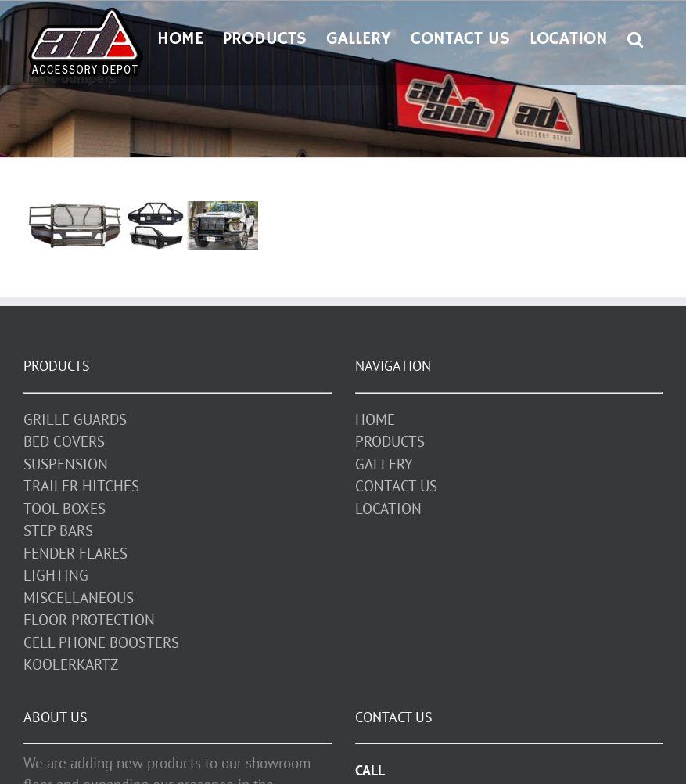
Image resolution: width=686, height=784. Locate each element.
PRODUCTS (390, 441)
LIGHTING (56, 575)
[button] (635, 37)
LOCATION (388, 509)
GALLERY (384, 464)
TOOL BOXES (65, 509)
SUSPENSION (66, 464)
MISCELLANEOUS (79, 598)
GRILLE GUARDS (75, 419)
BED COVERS (64, 441)
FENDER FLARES (75, 553)
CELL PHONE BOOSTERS (101, 642)
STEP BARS (58, 530)
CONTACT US (396, 486)
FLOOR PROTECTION (89, 620)
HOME (375, 419)
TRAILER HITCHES (81, 486)
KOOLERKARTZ (71, 664)
